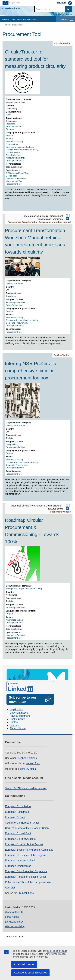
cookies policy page (57, 951)
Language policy (14, 922)
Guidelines (11, 296)
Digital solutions (13, 155)
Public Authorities (14, 126)
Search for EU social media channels (26, 788)
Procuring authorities (15, 302)
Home (8, 25)
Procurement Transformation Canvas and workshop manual (39, 222)
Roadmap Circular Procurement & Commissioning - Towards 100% (32, 531)
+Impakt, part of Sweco (17, 102)
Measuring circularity (15, 158)
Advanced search (64, 14)
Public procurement (15, 161)
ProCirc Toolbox (62, 355)
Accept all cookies (24, 964)
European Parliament (17, 812)
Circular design (13, 152)
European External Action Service (24, 844)
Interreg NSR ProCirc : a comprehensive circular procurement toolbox (31, 371)
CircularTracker (63, 43)
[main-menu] (71, 19)
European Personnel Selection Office (26, 877)
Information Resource (16, 179)
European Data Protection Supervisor (26, 871)
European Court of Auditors (20, 839)
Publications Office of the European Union (29, 882)
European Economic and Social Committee (29, 850)
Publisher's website (60, 512)
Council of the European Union (22, 823)
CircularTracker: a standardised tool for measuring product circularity (35, 59)
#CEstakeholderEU (11, 8)
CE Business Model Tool (17, 173)
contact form (33, 763)
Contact (14, 722)
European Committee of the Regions (26, 855)
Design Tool (11, 176)
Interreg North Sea (14, 284)
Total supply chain (14, 167)
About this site (18, 728)
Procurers (10, 124)
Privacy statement (20, 716)
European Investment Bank (20, 861)
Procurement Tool (19, 25)
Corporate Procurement (17, 323)
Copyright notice (19, 713)
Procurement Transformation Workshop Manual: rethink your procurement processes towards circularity (35, 241)
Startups (10, 129)
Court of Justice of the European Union (27, 828)
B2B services (12, 144)
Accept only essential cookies (30, 973)
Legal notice (16, 709)
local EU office (28, 769)
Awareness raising (14, 142)
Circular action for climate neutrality (22, 150)
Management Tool (14, 181)
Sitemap (14, 725)
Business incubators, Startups (20, 147)
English (9, 135)
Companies (11, 121)
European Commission (18, 806)
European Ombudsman (18, 866)
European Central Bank (18, 833)
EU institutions (25, 893)
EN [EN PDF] (67, 219)
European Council (15, 817)
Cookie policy (17, 719)
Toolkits (9, 438)
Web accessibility (15, 926)
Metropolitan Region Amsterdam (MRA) (24, 589)
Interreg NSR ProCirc (16, 426)
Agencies (10, 888)
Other (9, 115)
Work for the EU (14, 912)
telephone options (27, 758)
